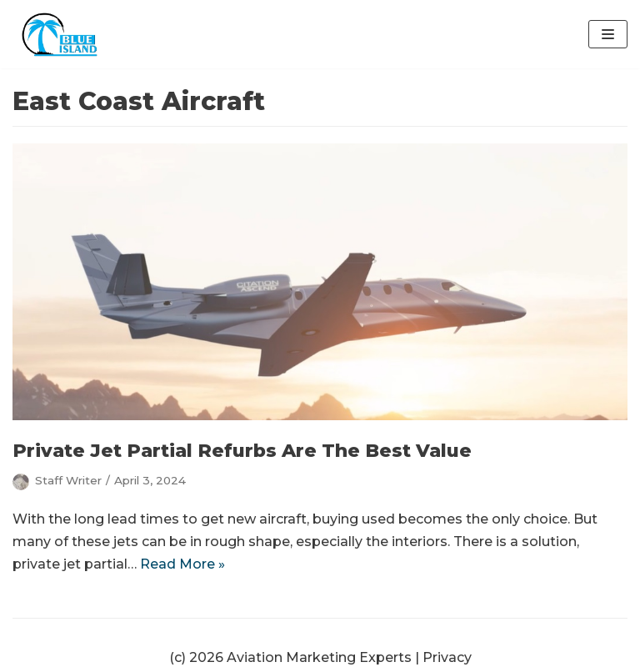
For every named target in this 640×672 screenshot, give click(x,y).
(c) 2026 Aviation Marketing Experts (290, 657)
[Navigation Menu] (608, 34)
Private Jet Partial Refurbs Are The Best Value (242, 451)
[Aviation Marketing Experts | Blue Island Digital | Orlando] (62, 34)
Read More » (182, 564)
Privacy (447, 657)
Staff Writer (68, 480)
